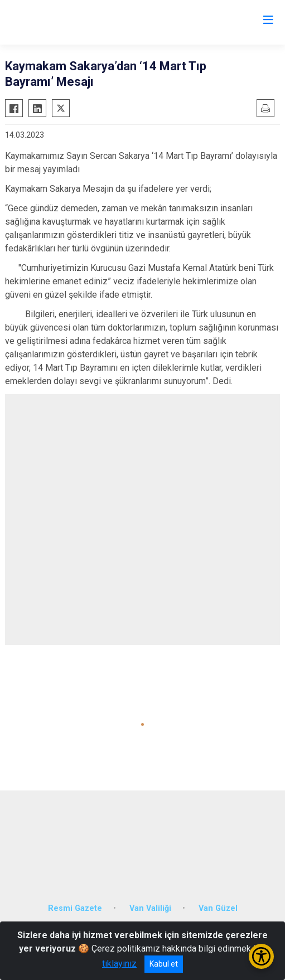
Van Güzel (218, 908)
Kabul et (164, 964)
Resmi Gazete (75, 908)
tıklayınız (119, 964)
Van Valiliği (150, 908)
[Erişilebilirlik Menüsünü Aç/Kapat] (261, 956)
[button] (142, 724)
